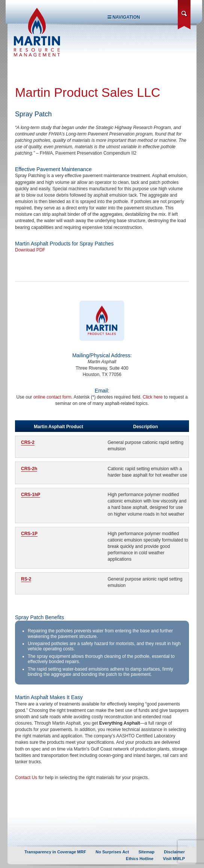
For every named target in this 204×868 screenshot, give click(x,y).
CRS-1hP (31, 495)
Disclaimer (174, 852)
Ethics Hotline (140, 859)
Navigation (124, 17)
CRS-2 (28, 442)
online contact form (52, 397)
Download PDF (30, 250)
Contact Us (26, 778)
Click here (152, 397)
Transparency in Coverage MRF (55, 852)
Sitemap (146, 852)
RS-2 (26, 579)
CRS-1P (29, 534)
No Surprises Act (112, 852)
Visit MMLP (174, 859)
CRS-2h (29, 469)
